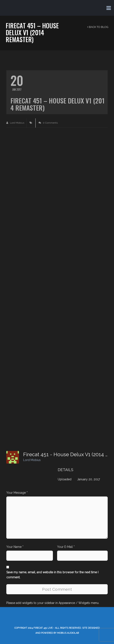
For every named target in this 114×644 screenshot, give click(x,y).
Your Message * (17, 493)
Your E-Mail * (66, 547)
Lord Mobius (15, 123)
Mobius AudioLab (68, 633)
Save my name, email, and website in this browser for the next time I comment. (52, 575)
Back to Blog (98, 27)
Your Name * (15, 547)
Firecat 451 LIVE (43, 628)
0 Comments (48, 123)
